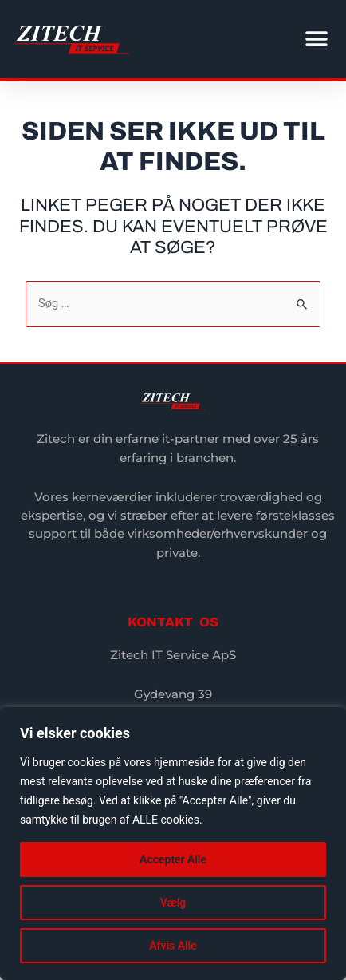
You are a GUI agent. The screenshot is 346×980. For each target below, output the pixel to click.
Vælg (173, 903)
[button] (316, 40)
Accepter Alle (173, 859)
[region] (173, 844)
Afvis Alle (173, 946)
